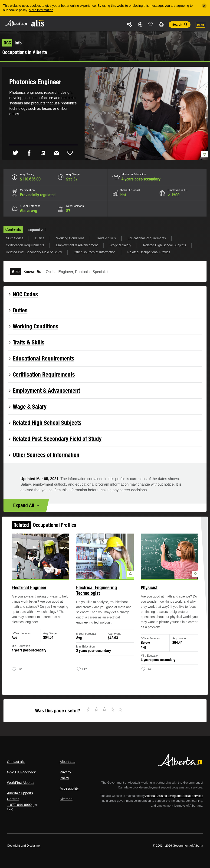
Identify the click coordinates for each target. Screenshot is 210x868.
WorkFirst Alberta (20, 783)
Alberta (16, 23)
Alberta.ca (68, 762)
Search (177, 25)
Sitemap (66, 799)
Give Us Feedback (21, 772)
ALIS (38, 23)
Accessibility (69, 788)
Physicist (145, 594)
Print (161, 24)
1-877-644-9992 (19, 805)
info (12, 43)
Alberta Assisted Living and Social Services (174, 796)
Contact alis (16, 762)
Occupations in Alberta (25, 52)
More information (41, 10)
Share (130, 24)
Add (140, 24)
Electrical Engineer (37, 594)
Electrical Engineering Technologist (97, 596)
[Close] (204, 6)
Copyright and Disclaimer (24, 846)
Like (151, 24)
